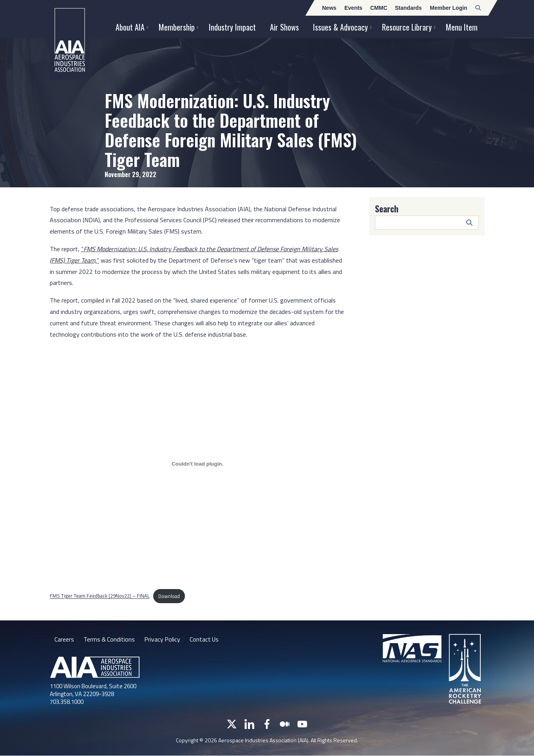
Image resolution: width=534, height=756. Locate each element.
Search (387, 208)
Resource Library (407, 27)
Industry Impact (232, 27)
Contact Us (206, 639)
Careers (64, 639)
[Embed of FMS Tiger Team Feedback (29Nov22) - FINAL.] (198, 464)
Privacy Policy (163, 639)
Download (169, 596)
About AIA (130, 27)
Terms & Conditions (110, 639)
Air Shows (284, 27)
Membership (177, 27)
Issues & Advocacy (340, 27)
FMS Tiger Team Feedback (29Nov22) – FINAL (100, 596)
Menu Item (462, 27)
